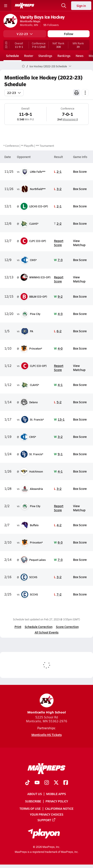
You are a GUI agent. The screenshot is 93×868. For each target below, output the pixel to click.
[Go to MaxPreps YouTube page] (37, 783)
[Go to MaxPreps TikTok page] (28, 783)
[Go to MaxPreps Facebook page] (66, 783)
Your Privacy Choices (47, 814)
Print (18, 627)
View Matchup (79, 243)
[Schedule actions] (85, 93)
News (80, 56)
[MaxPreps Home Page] (23, 66)
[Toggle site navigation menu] (6, 6)
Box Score (80, 171)
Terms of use (30, 809)
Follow (69, 34)
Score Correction (67, 627)
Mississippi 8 (70, 119)
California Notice (59, 809)
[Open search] (64, 6)
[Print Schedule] (77, 93)
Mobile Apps (56, 794)
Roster (29, 56)
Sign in (81, 6)
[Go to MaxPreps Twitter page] (56, 783)
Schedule (12, 56)
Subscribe (33, 801)
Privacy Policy (57, 801)
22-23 (14, 93)
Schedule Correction (39, 627)
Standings (45, 56)
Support (47, 820)
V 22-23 (25, 34)
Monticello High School (47, 704)
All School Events (47, 632)
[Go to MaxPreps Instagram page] (47, 783)
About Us (35, 794)
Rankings (64, 56)
